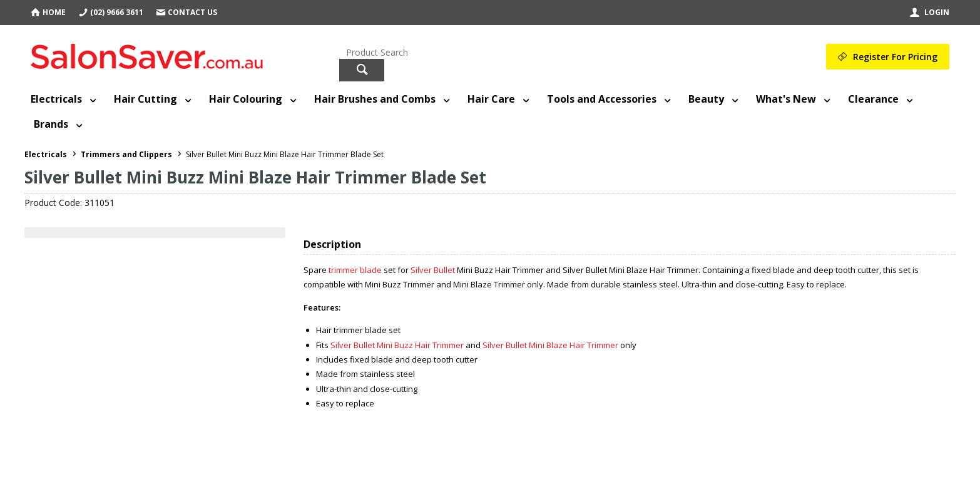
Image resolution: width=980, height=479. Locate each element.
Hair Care (491, 99)
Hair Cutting (145, 99)
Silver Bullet (434, 270)
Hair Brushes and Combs (375, 99)
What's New (786, 99)
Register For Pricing (895, 57)
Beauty (706, 99)
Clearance (873, 99)
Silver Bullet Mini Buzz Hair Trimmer (398, 345)
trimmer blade (355, 270)
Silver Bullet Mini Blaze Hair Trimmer (551, 345)
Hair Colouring (246, 99)
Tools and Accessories (602, 99)
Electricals (56, 99)
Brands (51, 124)
